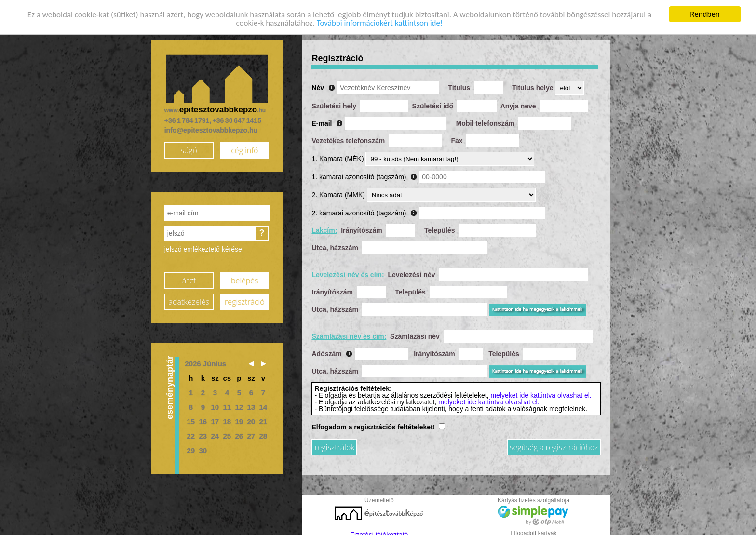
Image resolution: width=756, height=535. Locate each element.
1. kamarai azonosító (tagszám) (359, 174)
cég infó (244, 147)
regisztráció (244, 298)
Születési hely (334, 103)
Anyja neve (518, 103)
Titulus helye (533, 84)
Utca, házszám (335, 244)
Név (318, 84)
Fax (457, 137)
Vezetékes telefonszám (348, 137)
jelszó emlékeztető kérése (203, 246)
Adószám (326, 350)
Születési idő (433, 103)
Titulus (459, 84)
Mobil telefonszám (485, 120)
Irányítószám (362, 227)
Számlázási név (415, 333)
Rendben (705, 11)
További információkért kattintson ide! (380, 20)
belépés (244, 277)
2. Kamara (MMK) (338, 191)
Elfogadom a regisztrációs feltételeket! (373, 424)
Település (440, 227)
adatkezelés (189, 298)
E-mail (322, 120)
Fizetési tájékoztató (379, 531)
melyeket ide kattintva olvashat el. (541, 392)
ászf (189, 277)
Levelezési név (411, 271)
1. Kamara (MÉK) (337, 155)
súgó (189, 147)
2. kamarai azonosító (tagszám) (359, 210)
